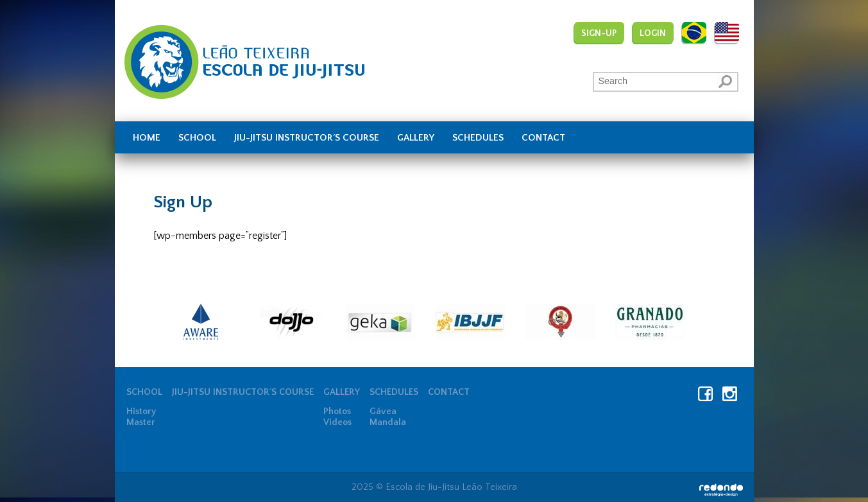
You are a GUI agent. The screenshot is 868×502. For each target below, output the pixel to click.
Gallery (416, 138)
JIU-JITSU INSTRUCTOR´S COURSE (307, 138)
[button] (726, 81)
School (197, 138)
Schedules (478, 138)
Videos (337, 422)
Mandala (388, 422)
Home (147, 138)
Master (141, 422)
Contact (543, 138)
